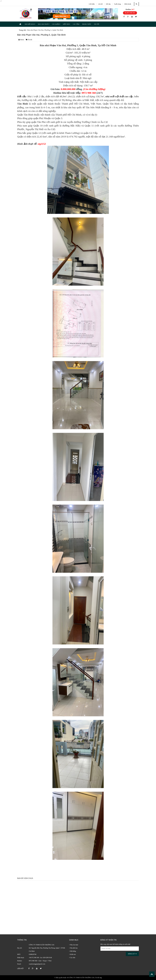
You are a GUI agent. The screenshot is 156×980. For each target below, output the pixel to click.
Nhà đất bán (73, 948)
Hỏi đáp (108, 4)
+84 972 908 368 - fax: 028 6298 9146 (40, 958)
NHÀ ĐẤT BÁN (30, 24)
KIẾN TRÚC (67, 24)
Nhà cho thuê (74, 945)
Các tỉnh (72, 958)
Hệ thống (73, 951)
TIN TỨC (97, 24)
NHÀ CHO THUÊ (44, 24)
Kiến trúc (73, 954)
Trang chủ (22, 30)
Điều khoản (128, 4)
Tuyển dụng (117, 4)
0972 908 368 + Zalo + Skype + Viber (40, 961)
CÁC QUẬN (56, 24)
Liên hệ (100, 4)
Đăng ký (132, 954)
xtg (101, 978)
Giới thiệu (92, 4)
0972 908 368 (130, 13)
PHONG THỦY (87, 24)
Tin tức (29, 40)
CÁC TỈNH (76, 24)
